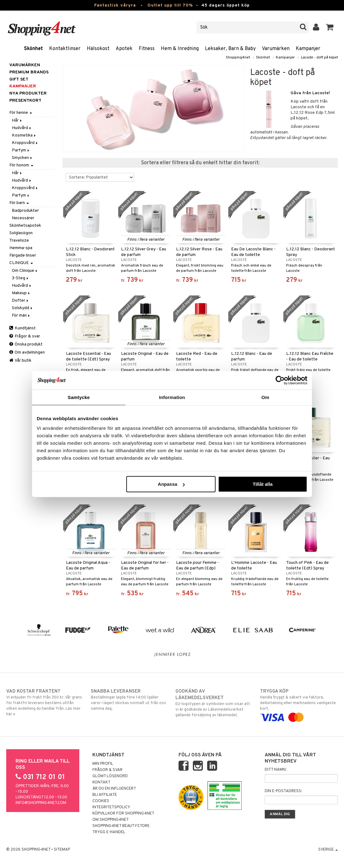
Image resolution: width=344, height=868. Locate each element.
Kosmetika (24, 135)
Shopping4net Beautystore (121, 826)
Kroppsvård (25, 143)
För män (21, 316)
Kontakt (101, 782)
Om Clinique (25, 271)
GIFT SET (19, 79)
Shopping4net (238, 58)
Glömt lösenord (110, 776)
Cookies (101, 801)
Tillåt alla (263, 484)
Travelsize (19, 241)
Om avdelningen (27, 353)
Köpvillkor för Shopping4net (123, 814)
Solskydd (23, 308)
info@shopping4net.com (41, 803)
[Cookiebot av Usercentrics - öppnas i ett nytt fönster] (280, 380)
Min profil (103, 764)
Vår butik (20, 361)
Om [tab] (265, 397)
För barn (19, 203)
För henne (21, 113)
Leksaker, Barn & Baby (230, 49)
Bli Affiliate (105, 795)
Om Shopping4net (111, 820)
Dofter (21, 301)
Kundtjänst (23, 328)
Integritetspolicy (111, 807)
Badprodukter (25, 211)
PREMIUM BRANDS (29, 72)
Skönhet (33, 49)
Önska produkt (26, 344)
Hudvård (22, 128)
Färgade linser (23, 255)
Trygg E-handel (109, 832)
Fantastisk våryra (115, 5)
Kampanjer (308, 49)
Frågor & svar (25, 336)
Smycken (22, 158)
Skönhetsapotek (25, 226)
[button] (330, 27)
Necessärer (23, 218)
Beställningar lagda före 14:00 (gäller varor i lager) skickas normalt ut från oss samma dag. (130, 700)
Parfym (21, 150)
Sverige (328, 850)
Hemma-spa (21, 248)
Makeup (21, 293)
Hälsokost (98, 49)
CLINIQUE (21, 263)
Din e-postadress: (283, 791)
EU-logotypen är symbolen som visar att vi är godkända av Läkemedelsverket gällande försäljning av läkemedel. (214, 703)
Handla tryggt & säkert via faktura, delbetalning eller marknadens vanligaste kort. (299, 704)
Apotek (124, 49)
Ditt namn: (276, 770)
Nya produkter (28, 93)
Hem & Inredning (180, 49)
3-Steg (21, 278)
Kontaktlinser (65, 49)
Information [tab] (172, 397)
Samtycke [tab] (79, 397)
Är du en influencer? (114, 789)
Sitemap (62, 850)
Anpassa (171, 484)
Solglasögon (21, 233)
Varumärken (276, 49)
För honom (21, 165)
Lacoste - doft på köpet (319, 58)
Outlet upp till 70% (170, 5)
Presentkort (25, 101)
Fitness (147, 49)
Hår (17, 121)
